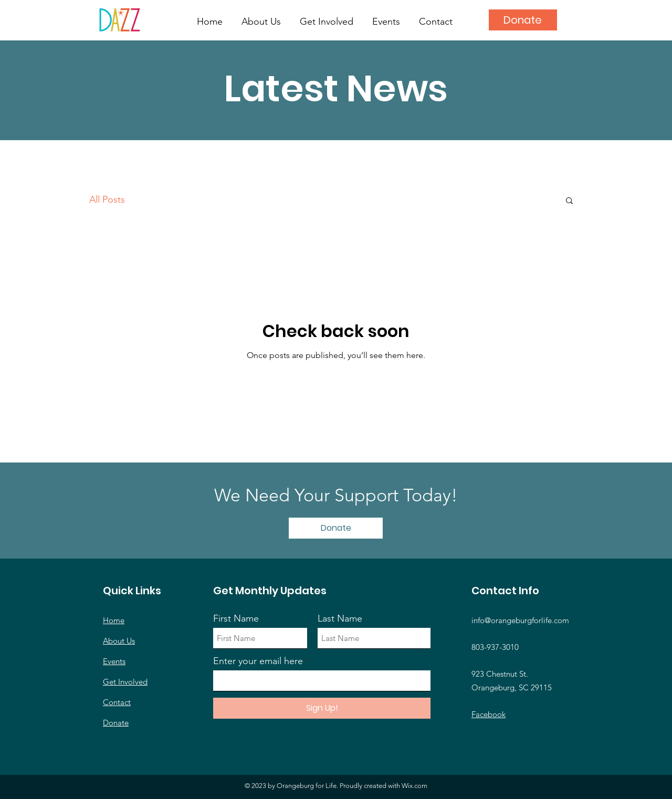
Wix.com (414, 786)
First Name (236, 618)
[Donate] (523, 20)
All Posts (107, 199)
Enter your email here (258, 661)
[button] (569, 201)
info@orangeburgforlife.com (520, 620)
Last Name (340, 618)
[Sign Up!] (322, 708)
